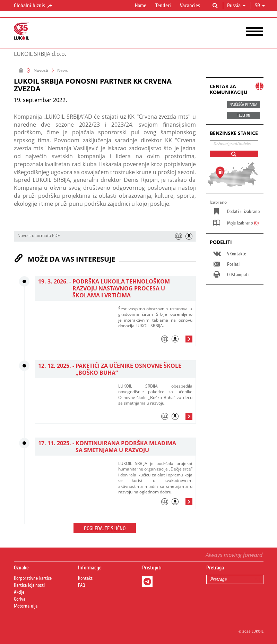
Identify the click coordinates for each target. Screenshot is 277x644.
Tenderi (163, 6)
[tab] (155, 341)
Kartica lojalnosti (29, 585)
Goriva (20, 599)
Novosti (41, 70)
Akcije (19, 592)
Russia (236, 6)
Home (141, 6)
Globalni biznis (34, 6)
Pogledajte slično (105, 528)
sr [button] (260, 6)
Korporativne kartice (33, 578)
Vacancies (190, 6)
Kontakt (85, 578)
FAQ (82, 585)
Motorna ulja (26, 606)
